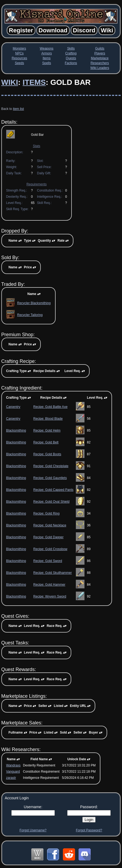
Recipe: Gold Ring (46, 513)
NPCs (19, 53)
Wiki (10, 82)
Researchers (100, 63)
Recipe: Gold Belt (46, 442)
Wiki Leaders (100, 68)
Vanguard (13, 772)
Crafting (71, 53)
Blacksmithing (16, 430)
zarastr (11, 778)
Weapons (46, 48)
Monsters (19, 48)
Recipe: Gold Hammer (49, 585)
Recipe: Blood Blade (48, 419)
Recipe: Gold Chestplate (51, 466)
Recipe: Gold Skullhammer (52, 573)
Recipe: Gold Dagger (48, 537)
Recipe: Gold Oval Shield (51, 502)
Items (47, 58)
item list (18, 109)
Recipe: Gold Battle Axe (50, 407)
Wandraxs (13, 765)
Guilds (100, 48)
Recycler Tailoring (30, 315)
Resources (19, 58)
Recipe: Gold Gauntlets (50, 478)
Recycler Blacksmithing (34, 303)
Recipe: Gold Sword (48, 561)
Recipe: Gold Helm (47, 430)
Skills (71, 48)
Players (100, 53)
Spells (47, 63)
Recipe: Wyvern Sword (50, 596)
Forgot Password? (89, 830)
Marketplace (100, 58)
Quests (71, 58)
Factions (71, 63)
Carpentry (13, 407)
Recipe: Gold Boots (47, 454)
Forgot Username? (33, 830)
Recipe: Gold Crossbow (50, 549)
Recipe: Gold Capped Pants (53, 490)
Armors (47, 53)
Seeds (19, 63)
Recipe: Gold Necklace (50, 525)
